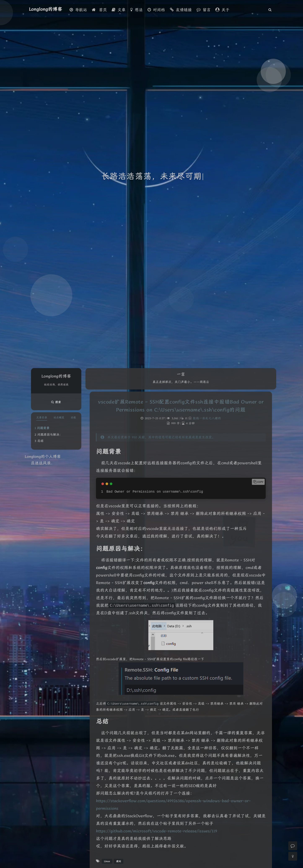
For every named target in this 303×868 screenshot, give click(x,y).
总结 (40, 441)
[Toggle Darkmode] (293, 856)
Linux (107, 861)
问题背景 (43, 428)
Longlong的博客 (45, 9)
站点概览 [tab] (59, 417)
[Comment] (293, 846)
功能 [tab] (73, 417)
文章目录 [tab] (42, 417)
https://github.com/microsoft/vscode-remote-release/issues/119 (157, 831)
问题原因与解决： (50, 435)
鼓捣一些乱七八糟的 (207, 418)
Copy (260, 482)
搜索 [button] (56, 402)
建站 (119, 861)
